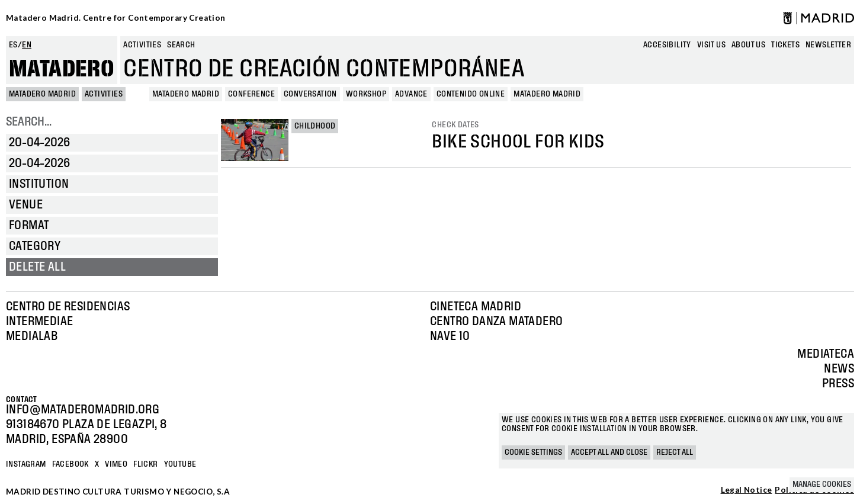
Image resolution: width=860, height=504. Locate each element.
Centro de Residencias (68, 307)
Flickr (145, 464)
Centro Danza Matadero (496, 322)
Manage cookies (822, 484)
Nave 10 (450, 336)
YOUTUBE (180, 464)
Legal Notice (747, 490)
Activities (142, 45)
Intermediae (39, 322)
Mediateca (826, 354)
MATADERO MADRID (42, 94)
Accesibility (667, 45)
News (839, 369)
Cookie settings (533, 452)
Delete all (37, 267)
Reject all (675, 452)
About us (748, 45)
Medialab (32, 336)
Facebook (70, 464)
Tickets (785, 45)
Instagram (26, 464)
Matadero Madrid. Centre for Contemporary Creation (116, 18)
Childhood (315, 126)
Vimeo (116, 464)
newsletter (828, 45)
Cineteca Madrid (476, 307)
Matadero (62, 69)
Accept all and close (609, 452)
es (13, 45)
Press (838, 384)
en (27, 45)
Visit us (711, 45)
